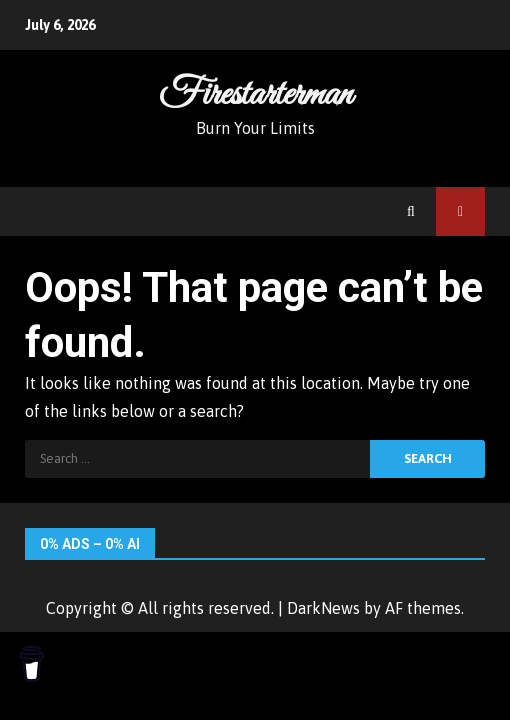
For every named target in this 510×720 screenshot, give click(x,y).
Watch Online (460, 211)
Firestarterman (255, 95)
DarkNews (323, 608)
